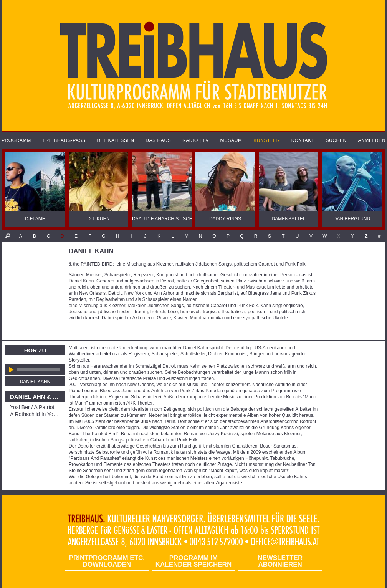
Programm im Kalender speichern (193, 561)
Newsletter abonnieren (280, 561)
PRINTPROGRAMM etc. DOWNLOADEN (107, 561)
